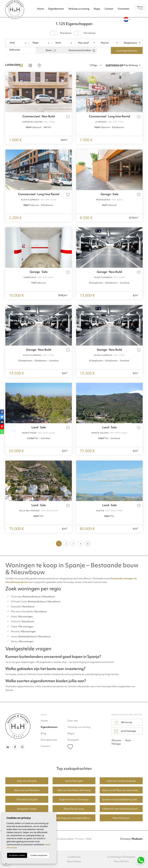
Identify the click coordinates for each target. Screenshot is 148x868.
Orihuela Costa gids (27, 799)
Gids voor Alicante (27, 781)
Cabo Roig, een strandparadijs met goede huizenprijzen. (75, 818)
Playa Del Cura (121, 861)
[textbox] (18, 43)
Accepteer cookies (17, 855)
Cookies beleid (65, 839)
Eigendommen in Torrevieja (74, 799)
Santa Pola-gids (74, 781)
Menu (140, 7)
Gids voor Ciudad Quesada (121, 781)
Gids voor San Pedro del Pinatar (74, 790)
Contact (109, 9)
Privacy (80, 839)
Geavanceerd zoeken (82, 50)
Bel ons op (123, 722)
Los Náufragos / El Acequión (121, 857)
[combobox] (18, 43)
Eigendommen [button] (56, 9)
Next (69, 92)
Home (40, 9)
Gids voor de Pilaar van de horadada (121, 790)
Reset (51, 50)
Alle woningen (25, 616)
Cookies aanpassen (39, 855)
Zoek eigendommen (127, 51)
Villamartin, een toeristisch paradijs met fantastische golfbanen (122, 809)
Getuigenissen (49, 740)
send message (125, 731)
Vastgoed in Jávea (27, 809)
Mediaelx (137, 839)
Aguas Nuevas (74, 861)
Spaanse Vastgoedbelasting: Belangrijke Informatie (122, 799)
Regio (97, 9)
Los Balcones (74, 857)
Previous (8, 92)
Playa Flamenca (121, 818)
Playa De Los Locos (74, 809)
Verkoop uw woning (79, 9)
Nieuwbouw (49, 597)
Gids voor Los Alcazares (27, 790)
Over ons (73, 721)
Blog (44, 733)
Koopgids (73, 740)
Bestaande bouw (32, 597)
